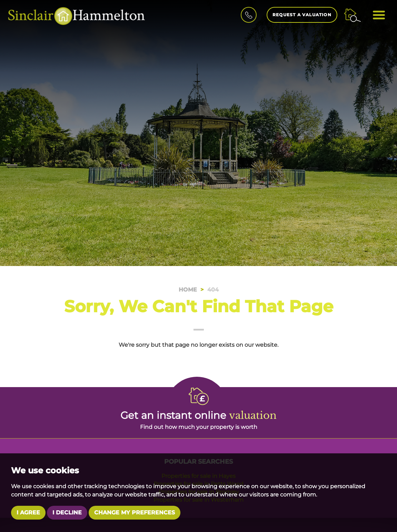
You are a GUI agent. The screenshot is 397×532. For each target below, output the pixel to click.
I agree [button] (28, 513)
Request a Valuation (302, 15)
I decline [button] (67, 513)
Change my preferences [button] (135, 513)
